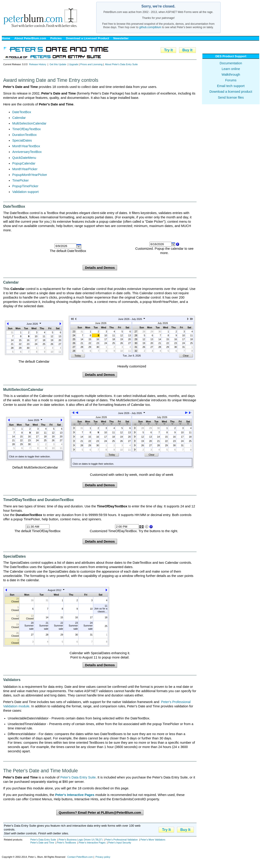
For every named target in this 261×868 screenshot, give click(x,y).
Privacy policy (103, 857)
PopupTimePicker (25, 186)
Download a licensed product (231, 92)
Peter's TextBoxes (66, 843)
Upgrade (74, 64)
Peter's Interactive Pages (92, 843)
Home (6, 38)
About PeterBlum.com (30, 38)
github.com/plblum (150, 27)
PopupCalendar (24, 163)
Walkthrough (231, 75)
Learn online (231, 69)
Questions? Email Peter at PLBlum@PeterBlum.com (100, 813)
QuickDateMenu (24, 158)
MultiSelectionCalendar (29, 123)
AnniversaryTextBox (27, 152)
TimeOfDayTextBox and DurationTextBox (38, 500)
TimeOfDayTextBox (27, 129)
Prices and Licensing (91, 64)
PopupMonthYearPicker (30, 175)
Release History (38, 64)
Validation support (25, 192)
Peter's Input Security (120, 843)
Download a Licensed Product (87, 38)
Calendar (19, 118)
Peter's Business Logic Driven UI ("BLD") (81, 840)
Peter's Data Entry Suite (78, 777)
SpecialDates (22, 140)
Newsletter (121, 38)
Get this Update (58, 64)
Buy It (187, 50)
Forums (231, 80)
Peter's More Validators (153, 840)
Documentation (231, 63)
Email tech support (231, 86)
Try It (168, 50)
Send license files (231, 97)
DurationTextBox (25, 135)
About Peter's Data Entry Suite (121, 64)
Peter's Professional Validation (122, 840)
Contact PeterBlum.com (80, 857)
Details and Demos (100, 268)
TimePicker (21, 180)
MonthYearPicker (25, 169)
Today (78, 356)
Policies (56, 38)
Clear (186, 356)
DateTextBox (22, 112)
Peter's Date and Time (42, 843)
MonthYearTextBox (26, 146)
